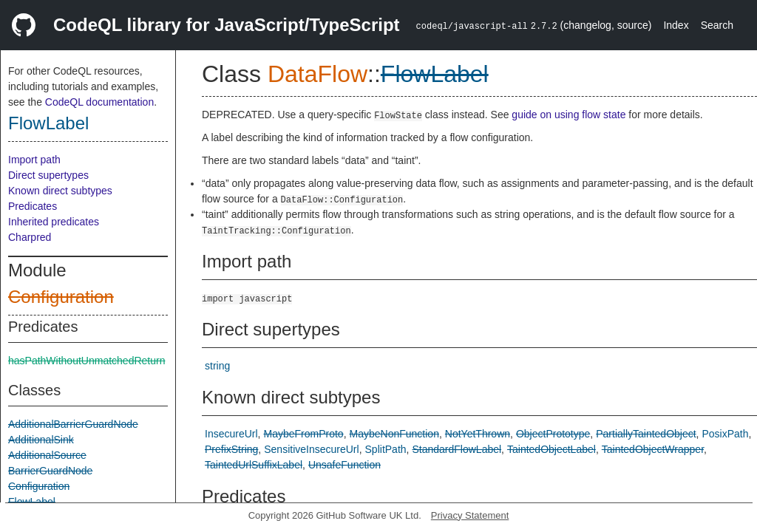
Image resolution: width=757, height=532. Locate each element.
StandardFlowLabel (456, 449)
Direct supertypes (48, 175)
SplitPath (386, 449)
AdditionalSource (47, 455)
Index (676, 25)
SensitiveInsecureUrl (311, 449)
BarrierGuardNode (50, 471)
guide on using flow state (568, 115)
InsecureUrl (231, 434)
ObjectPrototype (553, 434)
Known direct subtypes (60, 191)
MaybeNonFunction (394, 434)
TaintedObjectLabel (551, 449)
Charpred (30, 237)
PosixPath (726, 434)
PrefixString (231, 449)
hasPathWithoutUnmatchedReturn (86, 361)
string (217, 366)
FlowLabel (48, 123)
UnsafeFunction (344, 465)
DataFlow (318, 74)
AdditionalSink (41, 440)
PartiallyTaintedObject (646, 434)
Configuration (61, 297)
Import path (34, 160)
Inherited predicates (54, 222)
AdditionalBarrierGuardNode (73, 424)
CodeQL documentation (99, 102)
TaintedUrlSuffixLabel (254, 465)
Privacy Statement (470, 515)
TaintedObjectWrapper (653, 449)
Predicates (33, 206)
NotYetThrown (478, 434)
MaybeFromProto (303, 434)
